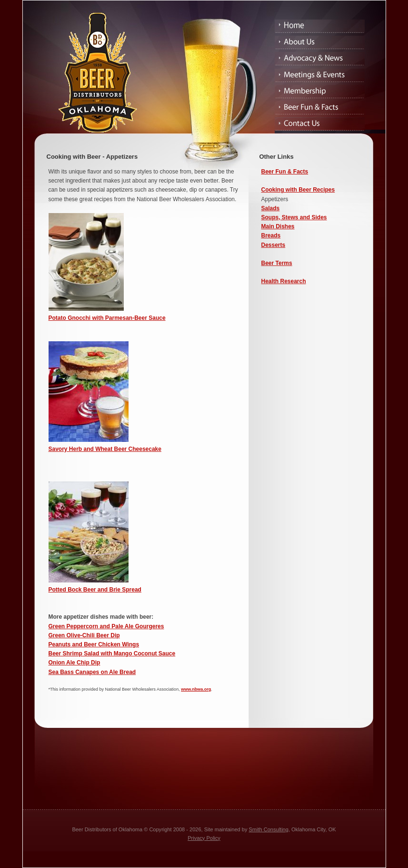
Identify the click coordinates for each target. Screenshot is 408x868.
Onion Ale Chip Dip (75, 663)
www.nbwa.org (196, 689)
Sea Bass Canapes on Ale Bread (92, 672)
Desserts (274, 245)
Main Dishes (278, 226)
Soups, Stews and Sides (294, 217)
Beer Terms (277, 263)
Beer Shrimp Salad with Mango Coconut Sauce (112, 654)
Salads (271, 208)
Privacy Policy (204, 838)
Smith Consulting (269, 829)
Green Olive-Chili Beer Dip (84, 635)
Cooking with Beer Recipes (298, 190)
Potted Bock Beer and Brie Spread (95, 590)
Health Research (284, 281)
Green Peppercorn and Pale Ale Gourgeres (106, 626)
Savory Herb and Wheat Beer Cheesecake (105, 449)
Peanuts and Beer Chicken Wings (94, 644)
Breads (271, 235)
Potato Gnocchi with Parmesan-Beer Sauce (107, 318)
